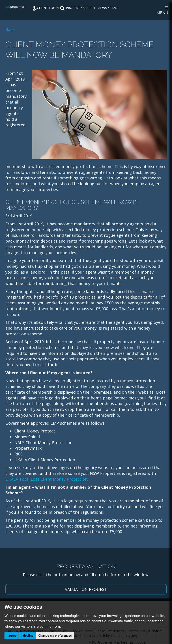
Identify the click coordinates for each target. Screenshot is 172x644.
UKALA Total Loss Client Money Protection (46, 479)
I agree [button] (12, 636)
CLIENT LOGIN (45, 8)
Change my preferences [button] (55, 636)
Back (10, 29)
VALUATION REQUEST (86, 589)
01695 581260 (108, 8)
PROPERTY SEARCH (77, 8)
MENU (162, 11)
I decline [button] (27, 636)
